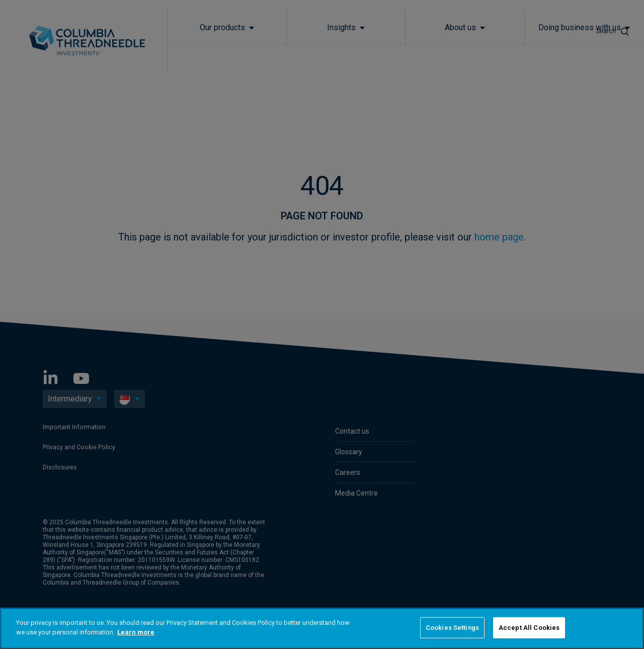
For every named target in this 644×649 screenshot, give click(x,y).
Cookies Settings (452, 628)
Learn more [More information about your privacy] (136, 632)
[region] (322, 628)
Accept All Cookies (529, 628)
